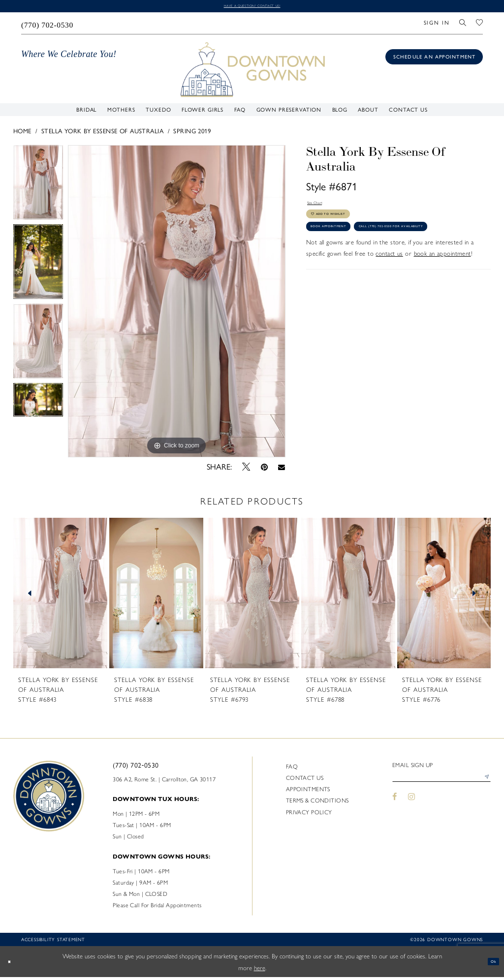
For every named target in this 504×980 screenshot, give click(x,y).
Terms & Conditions (317, 803)
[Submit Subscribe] (484, 783)
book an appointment (442, 299)
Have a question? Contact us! (252, 7)
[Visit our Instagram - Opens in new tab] (411, 805)
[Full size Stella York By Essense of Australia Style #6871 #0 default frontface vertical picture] (177, 304)
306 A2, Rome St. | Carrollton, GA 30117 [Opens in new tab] (164, 781)
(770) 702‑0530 (136, 768)
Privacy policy (309, 814)
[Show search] (463, 26)
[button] (437, 26)
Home (22, 134)
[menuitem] (47, 26)
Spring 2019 (192, 134)
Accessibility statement (53, 942)
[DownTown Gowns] (252, 72)
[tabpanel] (38, 187)
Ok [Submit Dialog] (490, 964)
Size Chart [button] (321, 208)
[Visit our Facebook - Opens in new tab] (395, 805)
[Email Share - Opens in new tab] (282, 470)
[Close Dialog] (13, 964)
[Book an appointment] (434, 59)
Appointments (308, 792)
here (260, 970)
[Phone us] (47, 26)
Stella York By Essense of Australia (102, 134)
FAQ (292, 769)
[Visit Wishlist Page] (479, 26)
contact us (389, 299)
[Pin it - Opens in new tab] (264, 470)
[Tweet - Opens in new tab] (246, 470)
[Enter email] (441, 783)
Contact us (305, 780)
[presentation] (60, 596)
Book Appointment (344, 248)
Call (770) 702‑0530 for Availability (368, 269)
